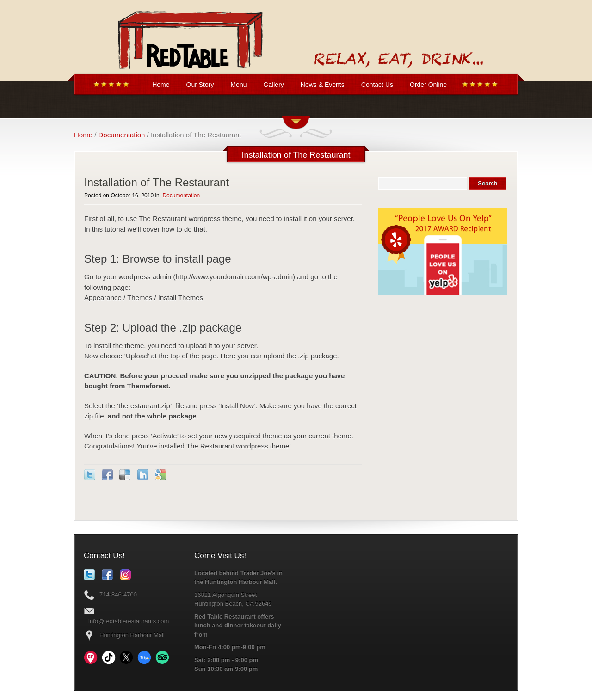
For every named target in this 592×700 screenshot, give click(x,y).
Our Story (200, 85)
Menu (238, 85)
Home (161, 85)
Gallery (273, 85)
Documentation (122, 135)
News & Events (323, 85)
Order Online (428, 85)
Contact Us (377, 85)
